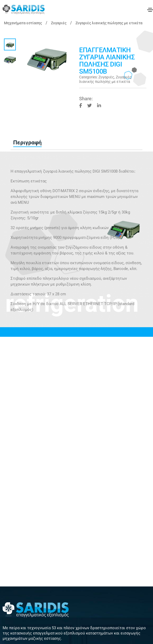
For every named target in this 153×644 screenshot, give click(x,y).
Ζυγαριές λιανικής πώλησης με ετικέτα (109, 23)
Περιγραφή (27, 143)
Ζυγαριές (59, 23)
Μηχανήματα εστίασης (23, 23)
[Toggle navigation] (150, 10)
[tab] (27, 143)
